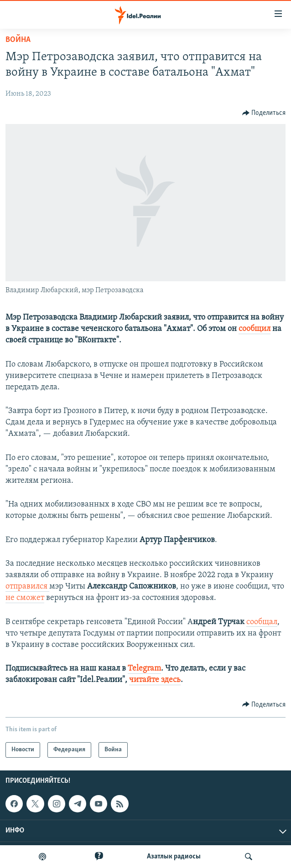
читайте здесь (155, 680)
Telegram (144, 669)
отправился (27, 586)
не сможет (25, 598)
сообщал (262, 622)
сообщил (255, 329)
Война (18, 40)
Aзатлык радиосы (174, 857)
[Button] (264, 113)
